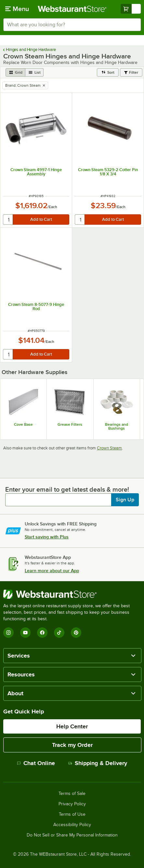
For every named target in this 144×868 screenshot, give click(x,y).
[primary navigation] (17, 9)
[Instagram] (8, 633)
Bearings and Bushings (117, 426)
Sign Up (125, 500)
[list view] (34, 72)
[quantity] (8, 220)
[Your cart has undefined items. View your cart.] (131, 9)
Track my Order (72, 745)
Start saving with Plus (47, 537)
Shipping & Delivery (98, 763)
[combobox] (72, 25)
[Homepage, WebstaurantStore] (72, 9)
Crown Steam (109, 448)
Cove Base (23, 424)
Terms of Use (72, 814)
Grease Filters (70, 424)
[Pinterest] (76, 633)
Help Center (72, 726)
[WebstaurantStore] (72, 594)
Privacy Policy (72, 804)
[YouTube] (25, 633)
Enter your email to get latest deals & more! (67, 489)
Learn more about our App (52, 571)
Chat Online (36, 763)
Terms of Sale (72, 794)
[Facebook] (42, 633)
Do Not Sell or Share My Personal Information (72, 835)
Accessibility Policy (72, 825)
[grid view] (15, 72)
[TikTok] (59, 633)
